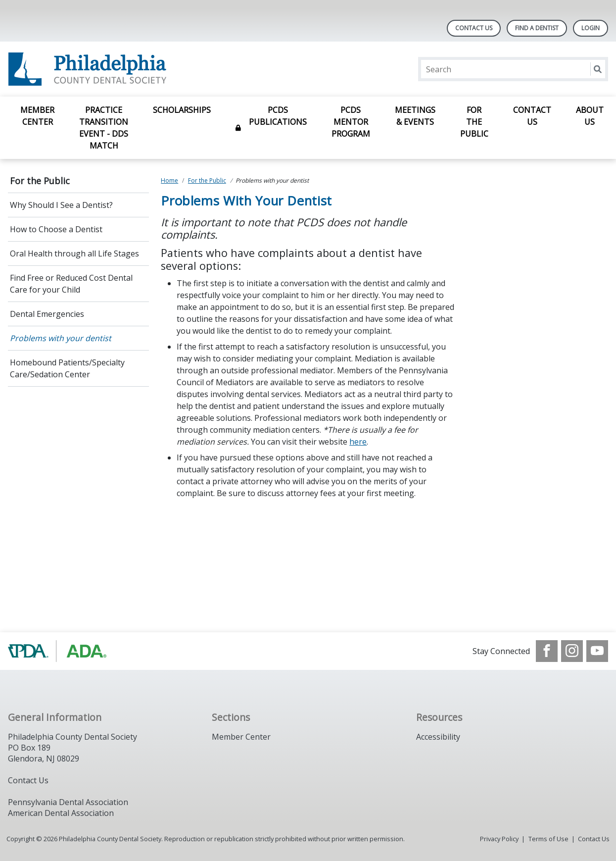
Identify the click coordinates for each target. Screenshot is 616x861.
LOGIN (591, 28)
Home (169, 180)
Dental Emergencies (47, 314)
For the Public (474, 122)
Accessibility (438, 737)
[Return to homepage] (136, 69)
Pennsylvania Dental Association (68, 802)
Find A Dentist (537, 28)
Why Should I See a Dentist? (61, 205)
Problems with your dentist (61, 338)
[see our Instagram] (572, 651)
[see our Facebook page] (547, 651)
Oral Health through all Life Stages (74, 253)
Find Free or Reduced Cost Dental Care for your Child (71, 284)
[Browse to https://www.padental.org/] (58, 651)
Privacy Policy (499, 839)
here (358, 442)
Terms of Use (548, 839)
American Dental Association (61, 813)
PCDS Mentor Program (351, 122)
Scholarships (182, 110)
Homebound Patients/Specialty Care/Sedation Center (67, 368)
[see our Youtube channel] (597, 651)
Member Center (37, 116)
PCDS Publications (278, 116)
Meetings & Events (415, 116)
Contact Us (474, 28)
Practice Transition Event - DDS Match (104, 128)
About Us (590, 116)
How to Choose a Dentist (56, 229)
